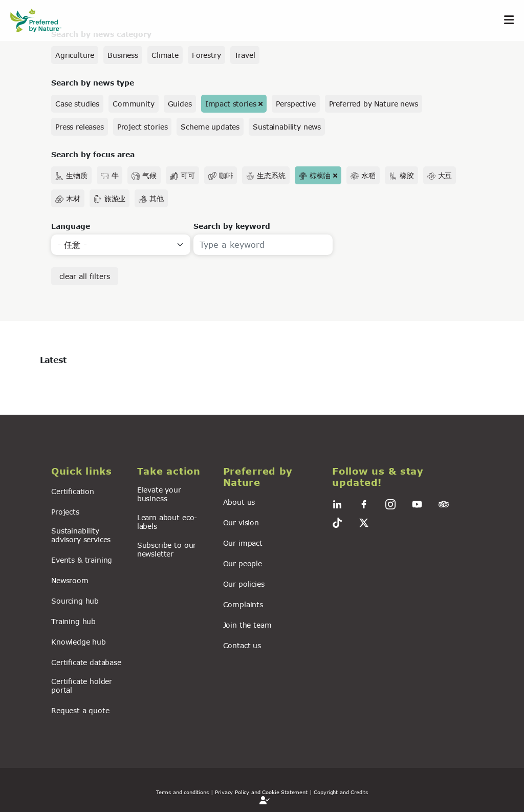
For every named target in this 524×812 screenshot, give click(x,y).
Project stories (143, 127)
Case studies (77, 104)
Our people (243, 563)
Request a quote (80, 710)
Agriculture (75, 55)
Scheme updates (210, 127)
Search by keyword (232, 226)
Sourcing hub (75, 601)
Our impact (243, 543)
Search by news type (93, 83)
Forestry (206, 55)
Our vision (241, 522)
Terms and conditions (182, 792)
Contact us (242, 645)
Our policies (244, 584)
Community (134, 104)
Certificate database (86, 662)
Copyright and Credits (341, 792)
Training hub (73, 621)
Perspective (296, 104)
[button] (88, 472)
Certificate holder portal (82, 686)
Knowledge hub (79, 642)
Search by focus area (93, 154)
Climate (165, 55)
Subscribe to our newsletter (167, 549)
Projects (65, 512)
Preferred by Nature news (374, 104)
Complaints (243, 604)
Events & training (82, 560)
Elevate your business (159, 494)
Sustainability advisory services (81, 535)
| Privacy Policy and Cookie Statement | (261, 792)
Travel (245, 55)
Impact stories (231, 104)
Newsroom (70, 580)
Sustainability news (287, 127)
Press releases (80, 127)
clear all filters (85, 276)
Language (71, 226)
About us (239, 502)
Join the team (247, 625)
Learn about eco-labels (167, 522)
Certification (73, 491)
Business (123, 55)
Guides (180, 104)
